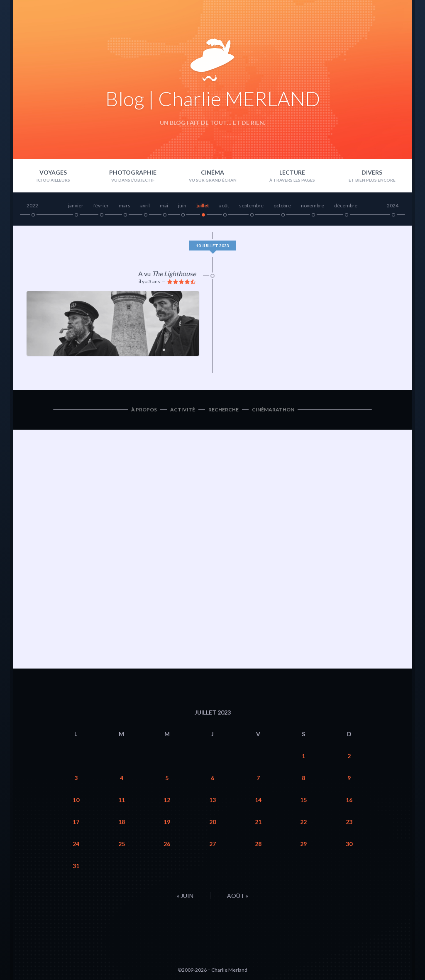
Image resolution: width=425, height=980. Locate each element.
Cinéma (212, 172)
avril (145, 205)
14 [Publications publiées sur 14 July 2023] (258, 800)
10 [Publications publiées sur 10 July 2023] (76, 800)
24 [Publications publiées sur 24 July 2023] (76, 844)
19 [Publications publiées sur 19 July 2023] (167, 822)
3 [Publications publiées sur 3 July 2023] (76, 778)
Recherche (223, 410)
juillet (203, 205)
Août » (238, 896)
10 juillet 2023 (212, 246)
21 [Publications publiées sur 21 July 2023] (258, 822)
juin (182, 205)
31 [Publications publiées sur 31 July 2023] (76, 866)
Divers (372, 172)
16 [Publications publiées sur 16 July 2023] (349, 800)
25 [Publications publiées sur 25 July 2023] (122, 844)
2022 (32, 205)
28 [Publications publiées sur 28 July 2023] (258, 844)
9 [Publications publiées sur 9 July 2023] (349, 778)
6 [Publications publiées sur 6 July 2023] (212, 778)
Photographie (133, 172)
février (101, 205)
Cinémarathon (273, 410)
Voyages (53, 172)
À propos (144, 410)
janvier (76, 205)
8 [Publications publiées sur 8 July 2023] (303, 778)
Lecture (292, 172)
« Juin (185, 896)
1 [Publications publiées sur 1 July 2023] (303, 756)
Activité (183, 410)
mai (164, 205)
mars (125, 205)
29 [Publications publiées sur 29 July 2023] (303, 844)
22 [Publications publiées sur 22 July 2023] (303, 822)
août (224, 205)
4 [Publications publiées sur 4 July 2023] (122, 778)
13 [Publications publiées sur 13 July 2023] (212, 800)
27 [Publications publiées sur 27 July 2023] (212, 844)
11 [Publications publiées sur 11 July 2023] (122, 800)
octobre (282, 205)
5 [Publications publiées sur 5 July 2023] (167, 778)
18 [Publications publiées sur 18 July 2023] (122, 822)
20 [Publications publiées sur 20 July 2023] (212, 822)
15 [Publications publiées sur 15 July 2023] (303, 800)
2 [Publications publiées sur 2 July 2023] (349, 756)
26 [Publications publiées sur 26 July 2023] (167, 844)
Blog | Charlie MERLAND (213, 98)
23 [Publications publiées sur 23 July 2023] (349, 822)
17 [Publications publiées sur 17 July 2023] (76, 822)
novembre (313, 205)
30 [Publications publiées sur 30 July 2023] (349, 844)
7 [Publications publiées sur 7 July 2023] (258, 778)
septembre (251, 205)
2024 (393, 205)
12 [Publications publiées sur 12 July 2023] (167, 800)
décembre (346, 205)
